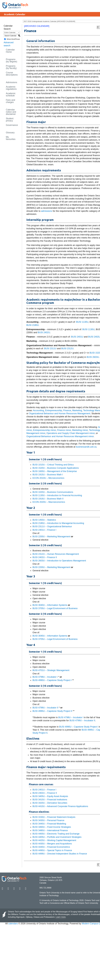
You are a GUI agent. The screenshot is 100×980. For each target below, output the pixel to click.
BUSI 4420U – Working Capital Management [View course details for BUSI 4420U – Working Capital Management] (54, 840)
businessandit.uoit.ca (86, 447)
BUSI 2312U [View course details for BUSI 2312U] (67, 348)
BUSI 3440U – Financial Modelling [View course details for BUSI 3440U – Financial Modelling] (49, 824)
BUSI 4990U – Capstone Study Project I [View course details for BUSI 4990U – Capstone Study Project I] (52, 680)
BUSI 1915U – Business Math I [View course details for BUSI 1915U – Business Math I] (48, 475)
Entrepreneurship (54, 410)
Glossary (10, 133)
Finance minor (64, 430)
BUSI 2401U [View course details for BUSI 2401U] (77, 337)
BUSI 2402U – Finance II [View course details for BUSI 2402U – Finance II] (45, 557)
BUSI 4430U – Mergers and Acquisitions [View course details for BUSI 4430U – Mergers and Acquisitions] (52, 844)
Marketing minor (80, 430)
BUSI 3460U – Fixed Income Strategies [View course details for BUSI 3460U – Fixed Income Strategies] (52, 827)
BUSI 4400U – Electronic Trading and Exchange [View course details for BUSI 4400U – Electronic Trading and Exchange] (56, 834)
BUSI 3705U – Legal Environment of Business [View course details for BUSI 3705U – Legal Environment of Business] (55, 608)
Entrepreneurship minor (44, 430)
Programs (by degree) (11, 60)
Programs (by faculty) (11, 67)
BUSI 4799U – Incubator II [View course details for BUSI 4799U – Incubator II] (45, 708)
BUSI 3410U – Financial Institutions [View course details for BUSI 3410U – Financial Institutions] (50, 800)
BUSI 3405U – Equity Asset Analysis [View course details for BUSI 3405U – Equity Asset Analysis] (50, 796)
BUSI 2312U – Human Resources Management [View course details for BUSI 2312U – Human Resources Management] (56, 554)
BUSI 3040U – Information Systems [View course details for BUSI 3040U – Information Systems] (50, 605)
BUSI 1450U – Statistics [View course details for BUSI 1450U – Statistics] (44, 520)
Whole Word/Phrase (13, 39)
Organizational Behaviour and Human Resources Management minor (60, 436)
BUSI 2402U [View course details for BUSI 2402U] (44, 332)
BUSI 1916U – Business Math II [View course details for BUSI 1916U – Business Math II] (48, 499)
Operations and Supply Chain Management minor (71, 433)
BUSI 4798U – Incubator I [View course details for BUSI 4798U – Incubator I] (45, 677)
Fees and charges (10, 101)
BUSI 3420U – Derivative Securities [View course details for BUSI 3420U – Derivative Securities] (50, 803)
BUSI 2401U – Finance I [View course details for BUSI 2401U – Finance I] (44, 530)
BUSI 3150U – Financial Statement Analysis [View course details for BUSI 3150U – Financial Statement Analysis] (54, 817)
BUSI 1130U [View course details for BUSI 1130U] (82, 322)
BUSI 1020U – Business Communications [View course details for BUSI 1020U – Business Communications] (53, 492)
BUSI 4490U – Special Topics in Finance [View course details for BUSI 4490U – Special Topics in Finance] (52, 850)
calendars (13, 924)
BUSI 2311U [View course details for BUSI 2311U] (50, 348)
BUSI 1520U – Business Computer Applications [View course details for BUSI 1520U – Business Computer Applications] (56, 468)
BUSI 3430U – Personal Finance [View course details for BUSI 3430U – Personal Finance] (48, 820)
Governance (12, 125)
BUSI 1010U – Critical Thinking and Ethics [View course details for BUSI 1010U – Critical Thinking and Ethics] (53, 465)
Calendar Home (10, 51)
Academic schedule (11, 94)
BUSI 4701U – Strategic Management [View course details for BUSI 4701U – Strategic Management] (51, 670)
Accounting (38, 410)
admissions (47, 211)
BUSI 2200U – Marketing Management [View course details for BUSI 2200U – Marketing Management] (51, 537)
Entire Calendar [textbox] (10, 32)
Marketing (77, 410)
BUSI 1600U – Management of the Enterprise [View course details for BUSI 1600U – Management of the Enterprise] (55, 471)
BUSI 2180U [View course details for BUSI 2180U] (33, 325)
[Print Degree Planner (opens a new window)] (98, 27)
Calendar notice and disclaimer (11, 112)
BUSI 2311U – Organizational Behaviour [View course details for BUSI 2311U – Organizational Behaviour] (52, 526)
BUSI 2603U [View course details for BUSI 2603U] (93, 357)
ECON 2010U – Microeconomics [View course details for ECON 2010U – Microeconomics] (48, 478)
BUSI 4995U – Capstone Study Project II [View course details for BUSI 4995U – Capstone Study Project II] (52, 711)
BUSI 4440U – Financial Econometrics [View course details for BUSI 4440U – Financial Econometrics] (51, 847)
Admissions (11, 82)
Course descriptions (12, 74)
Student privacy (10, 120)
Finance (67, 410)
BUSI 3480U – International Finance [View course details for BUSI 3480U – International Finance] (50, 830)
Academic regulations (11, 88)
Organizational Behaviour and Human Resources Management (60, 413)
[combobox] (12, 32)
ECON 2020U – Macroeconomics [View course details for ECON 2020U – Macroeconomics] (49, 502)
